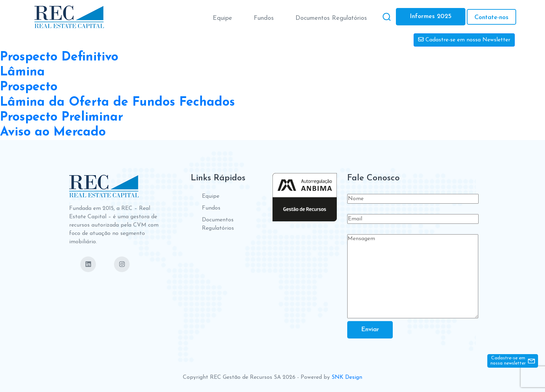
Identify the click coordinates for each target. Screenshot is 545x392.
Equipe (222, 18)
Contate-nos (491, 17)
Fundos (263, 18)
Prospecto (29, 87)
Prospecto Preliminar (62, 117)
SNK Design (347, 377)
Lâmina (22, 72)
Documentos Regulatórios (331, 18)
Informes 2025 (430, 17)
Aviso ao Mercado (53, 132)
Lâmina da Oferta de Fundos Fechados (117, 103)
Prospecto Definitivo (59, 57)
